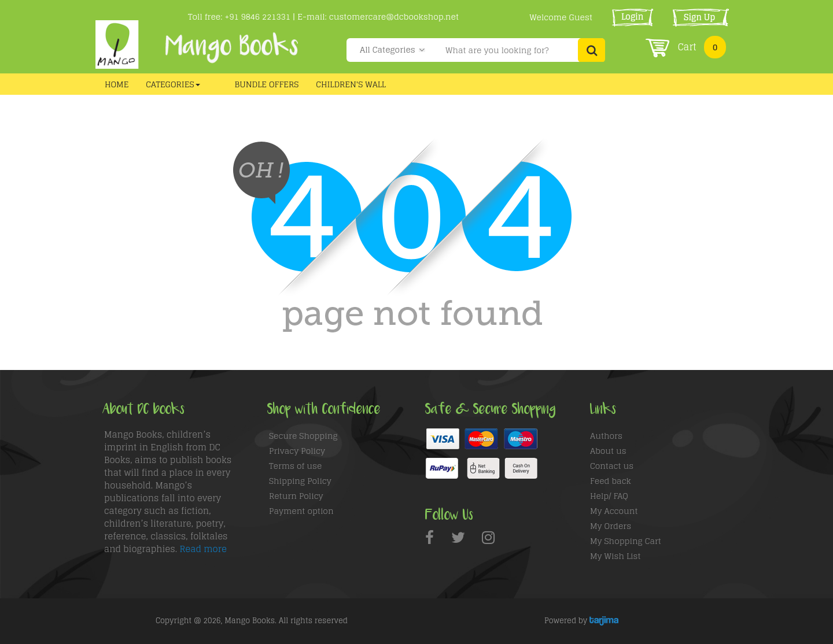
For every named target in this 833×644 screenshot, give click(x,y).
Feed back (611, 481)
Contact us (612, 466)
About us (608, 451)
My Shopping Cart (626, 541)
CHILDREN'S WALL (351, 84)
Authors (606, 436)
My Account (614, 511)
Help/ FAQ (609, 496)
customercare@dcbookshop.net (394, 16)
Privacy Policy (297, 451)
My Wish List (615, 556)
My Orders (611, 526)
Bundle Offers (267, 84)
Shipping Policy (300, 481)
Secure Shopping (303, 436)
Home (117, 84)
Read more (203, 549)
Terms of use (295, 466)
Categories (173, 84)
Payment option (301, 511)
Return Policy (296, 496)
